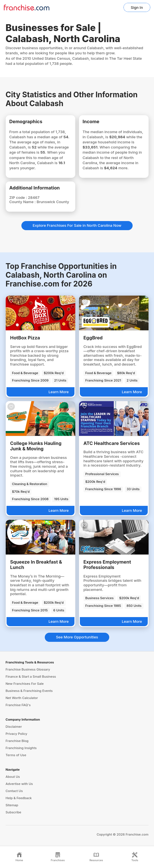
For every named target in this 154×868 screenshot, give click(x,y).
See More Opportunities (77, 637)
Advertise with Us (19, 784)
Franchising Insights (21, 748)
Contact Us (14, 791)
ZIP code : (19, 197)
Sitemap (12, 805)
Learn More (59, 392)
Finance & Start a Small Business (31, 677)
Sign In (137, 7)
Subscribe (14, 812)
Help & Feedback (19, 798)
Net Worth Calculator (22, 698)
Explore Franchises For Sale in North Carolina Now (77, 225)
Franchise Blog (17, 741)
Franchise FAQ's (18, 705)
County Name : (23, 202)
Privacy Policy (17, 734)
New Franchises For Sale (25, 684)
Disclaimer (14, 727)
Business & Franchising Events (29, 691)
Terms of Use (16, 755)
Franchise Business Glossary (28, 669)
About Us (13, 777)
